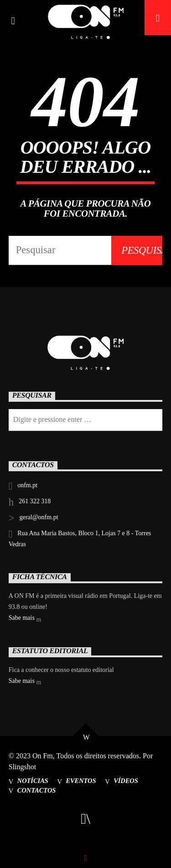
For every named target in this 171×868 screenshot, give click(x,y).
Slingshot (22, 767)
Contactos (37, 790)
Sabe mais (25, 619)
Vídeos (126, 781)
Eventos (81, 781)
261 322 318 (35, 501)
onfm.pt (27, 485)
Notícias (33, 781)
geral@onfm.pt (39, 517)
